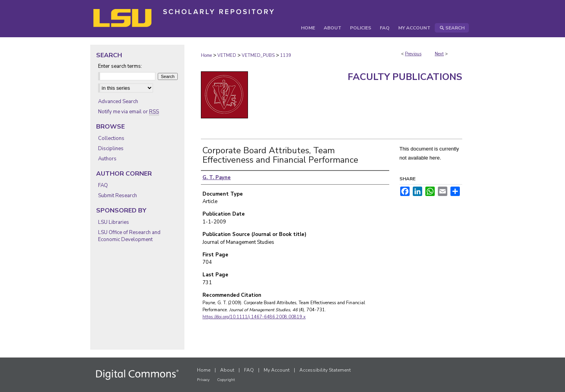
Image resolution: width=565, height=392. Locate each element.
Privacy (203, 380)
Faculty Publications (405, 77)
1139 (286, 55)
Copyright (226, 380)
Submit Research (118, 196)
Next (439, 54)
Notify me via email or (128, 112)
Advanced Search (118, 102)
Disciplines (111, 149)
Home (206, 55)
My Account (277, 370)
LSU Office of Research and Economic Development (129, 236)
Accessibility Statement (325, 370)
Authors (107, 159)
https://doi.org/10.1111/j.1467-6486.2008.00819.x (254, 317)
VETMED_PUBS (258, 55)
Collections (111, 138)
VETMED (227, 55)
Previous (413, 54)
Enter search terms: (120, 66)
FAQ (103, 185)
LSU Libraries (114, 222)
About (227, 370)
